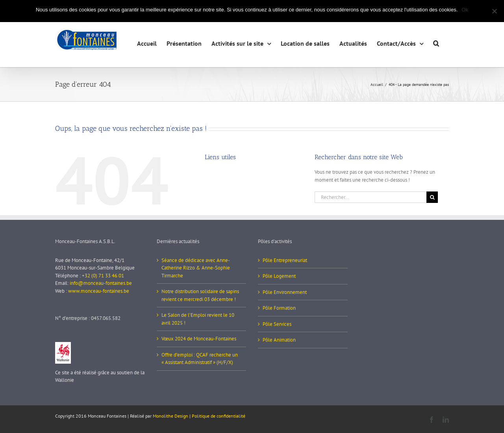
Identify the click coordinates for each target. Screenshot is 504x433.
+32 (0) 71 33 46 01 (103, 276)
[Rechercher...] (371, 197)
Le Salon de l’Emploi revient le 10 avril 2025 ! (198, 319)
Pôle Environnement (285, 292)
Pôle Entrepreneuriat (285, 260)
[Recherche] (432, 197)
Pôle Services (277, 324)
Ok (465, 10)
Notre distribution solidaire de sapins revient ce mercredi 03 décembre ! (200, 295)
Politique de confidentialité (219, 416)
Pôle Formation (279, 308)
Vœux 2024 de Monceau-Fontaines (199, 339)
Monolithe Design (170, 416)
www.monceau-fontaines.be (99, 291)
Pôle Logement (279, 276)
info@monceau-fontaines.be (101, 283)
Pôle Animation (279, 340)
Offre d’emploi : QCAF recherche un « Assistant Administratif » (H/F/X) (200, 359)
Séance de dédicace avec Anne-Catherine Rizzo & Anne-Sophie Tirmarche (196, 268)
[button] (436, 42)
